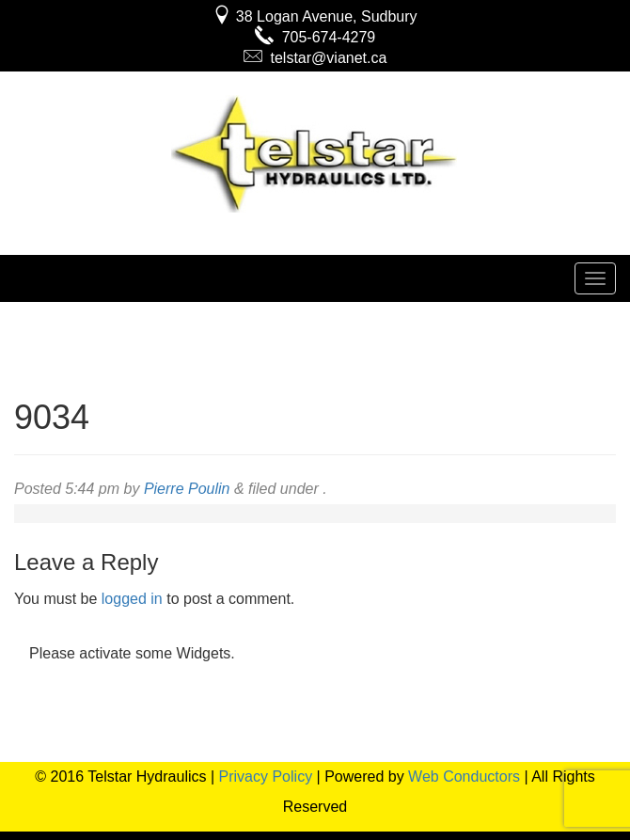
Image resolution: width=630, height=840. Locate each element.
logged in (132, 599)
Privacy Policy (266, 777)
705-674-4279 (315, 37)
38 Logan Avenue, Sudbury (315, 16)
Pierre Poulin (187, 489)
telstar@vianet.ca (315, 58)
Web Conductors (464, 777)
